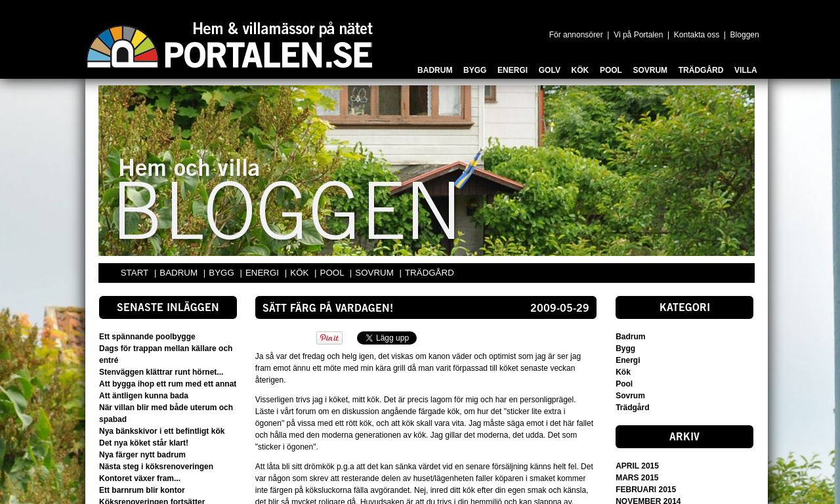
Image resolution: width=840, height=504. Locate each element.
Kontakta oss (697, 35)
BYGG (222, 273)
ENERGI (263, 273)
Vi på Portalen (638, 35)
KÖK (301, 273)
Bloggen (745, 35)
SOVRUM (375, 273)
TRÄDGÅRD (430, 273)
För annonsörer (576, 35)
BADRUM (179, 273)
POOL (333, 273)
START (135, 273)
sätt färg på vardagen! (328, 309)
